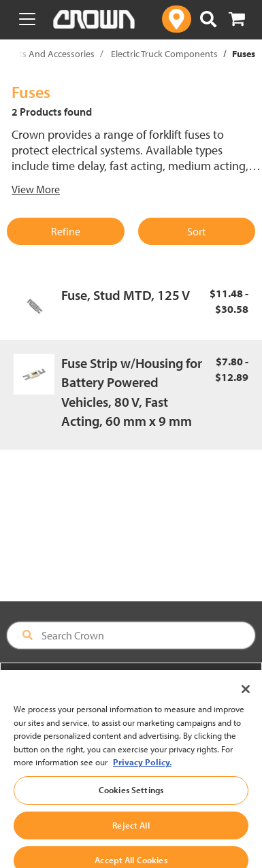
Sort (196, 231)
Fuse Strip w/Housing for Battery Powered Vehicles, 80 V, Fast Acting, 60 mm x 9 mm (132, 392)
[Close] (246, 701)
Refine (66, 231)
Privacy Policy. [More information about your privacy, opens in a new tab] (142, 773)
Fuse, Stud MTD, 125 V (126, 295)
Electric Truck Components (164, 54)
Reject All (131, 836)
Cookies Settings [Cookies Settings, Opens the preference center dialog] (131, 801)
